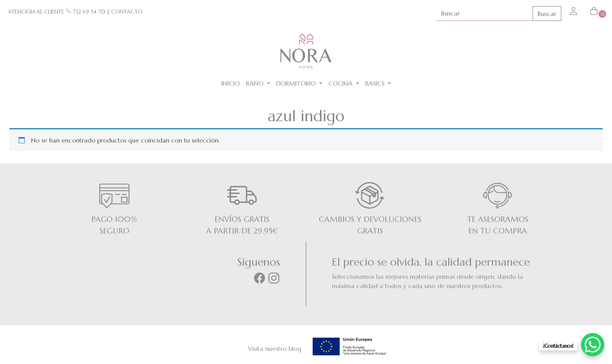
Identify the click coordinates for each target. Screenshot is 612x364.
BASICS (376, 83)
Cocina (341, 83)
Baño (256, 83)
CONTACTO (127, 12)
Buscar (547, 14)
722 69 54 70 (86, 12)
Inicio (230, 83)
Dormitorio (297, 83)
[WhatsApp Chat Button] (593, 345)
